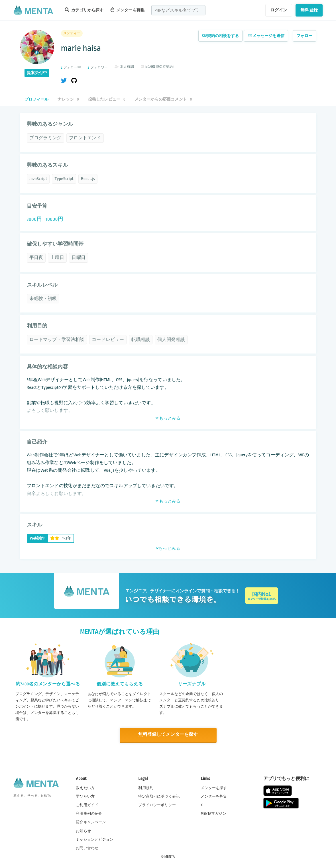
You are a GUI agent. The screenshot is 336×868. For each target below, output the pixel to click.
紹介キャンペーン (91, 822)
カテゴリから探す (84, 10)
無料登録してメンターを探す (168, 735)
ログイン (279, 10)
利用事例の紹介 (89, 813)
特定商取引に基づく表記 (159, 796)
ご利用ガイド (87, 805)
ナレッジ (68, 99)
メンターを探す (214, 788)
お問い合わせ (87, 848)
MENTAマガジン (213, 813)
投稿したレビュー (107, 99)
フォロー (305, 36)
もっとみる (168, 418)
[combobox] (178, 10)
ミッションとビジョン (95, 839)
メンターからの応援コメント (163, 99)
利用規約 (146, 788)
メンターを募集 (127, 10)
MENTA (170, 856)
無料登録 (309, 10)
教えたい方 (85, 788)
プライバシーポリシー (157, 805)
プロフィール (37, 99)
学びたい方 (85, 796)
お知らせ (83, 831)
